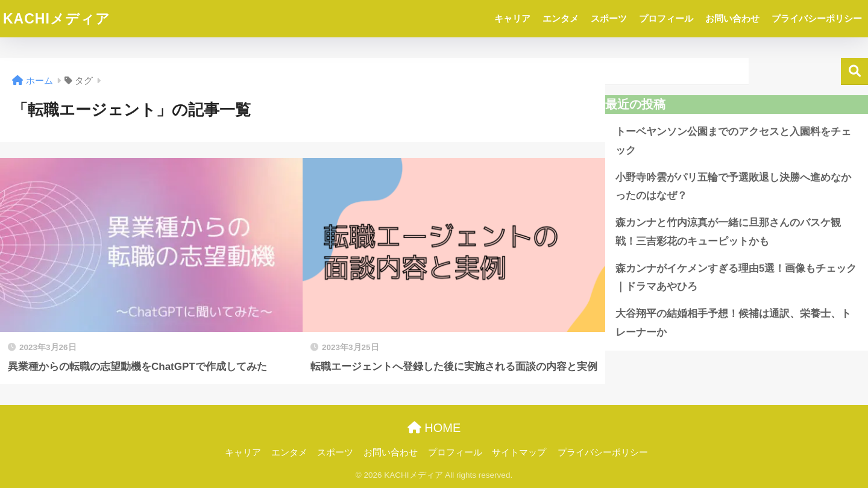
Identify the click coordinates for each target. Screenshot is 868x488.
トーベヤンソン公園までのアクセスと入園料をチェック (733, 141)
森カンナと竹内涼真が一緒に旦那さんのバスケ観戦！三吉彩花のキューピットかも (728, 232)
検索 (854, 71)
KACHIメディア (57, 19)
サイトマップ (519, 452)
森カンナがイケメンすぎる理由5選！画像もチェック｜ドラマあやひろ (736, 278)
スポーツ (609, 18)
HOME (434, 428)
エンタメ (561, 18)
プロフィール (666, 18)
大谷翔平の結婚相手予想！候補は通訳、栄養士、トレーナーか (733, 323)
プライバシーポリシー (817, 18)
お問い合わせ (732, 18)
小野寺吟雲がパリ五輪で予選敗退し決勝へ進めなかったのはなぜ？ (733, 187)
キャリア (512, 18)
